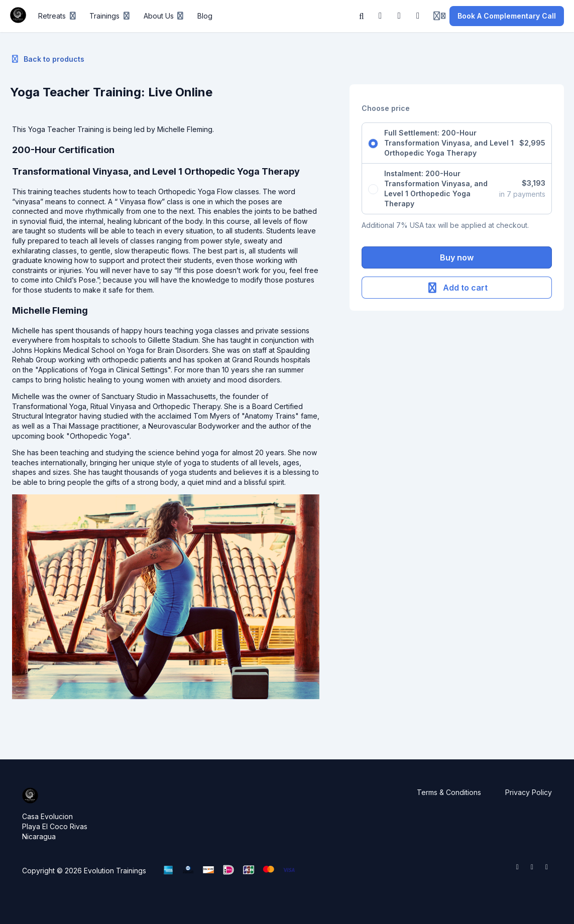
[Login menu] (439, 16)
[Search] (362, 16)
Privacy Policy (529, 792)
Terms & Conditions (449, 792)
